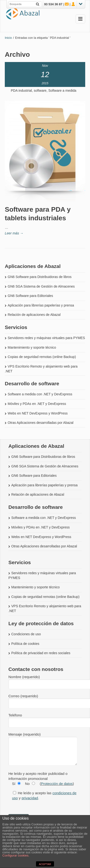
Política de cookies (25, 644)
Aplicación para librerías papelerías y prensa (41, 305)
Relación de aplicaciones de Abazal (34, 315)
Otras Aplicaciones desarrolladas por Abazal (41, 423)
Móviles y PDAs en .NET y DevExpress (37, 404)
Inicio (8, 38)
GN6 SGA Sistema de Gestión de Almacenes (41, 286)
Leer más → (14, 233)
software (40, 91)
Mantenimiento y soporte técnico (32, 347)
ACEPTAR (45, 864)
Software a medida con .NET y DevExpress (40, 394)
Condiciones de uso (26, 634)
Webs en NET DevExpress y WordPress (38, 413)
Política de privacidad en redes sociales (41, 653)
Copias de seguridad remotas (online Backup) (42, 357)
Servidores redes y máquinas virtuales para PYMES (46, 338)
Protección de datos (57, 784)
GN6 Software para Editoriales (30, 296)
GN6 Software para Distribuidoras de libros (40, 277)
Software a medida (62, 91)
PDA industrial (21, 91)
